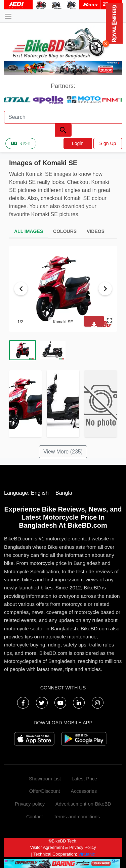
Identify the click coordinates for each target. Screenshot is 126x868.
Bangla (64, 493)
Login (78, 143)
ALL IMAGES (29, 231)
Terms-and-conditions (77, 817)
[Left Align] (63, 130)
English (40, 493)
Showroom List (45, 779)
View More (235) (63, 452)
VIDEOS (96, 231)
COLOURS (65, 231)
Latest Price (84, 779)
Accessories (84, 791)
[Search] (63, 117)
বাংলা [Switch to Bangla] (21, 143)
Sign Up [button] (108, 143)
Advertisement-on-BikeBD (83, 804)
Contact (35, 817)
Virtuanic (87, 854)
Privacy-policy (30, 804)
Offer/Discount (45, 791)
